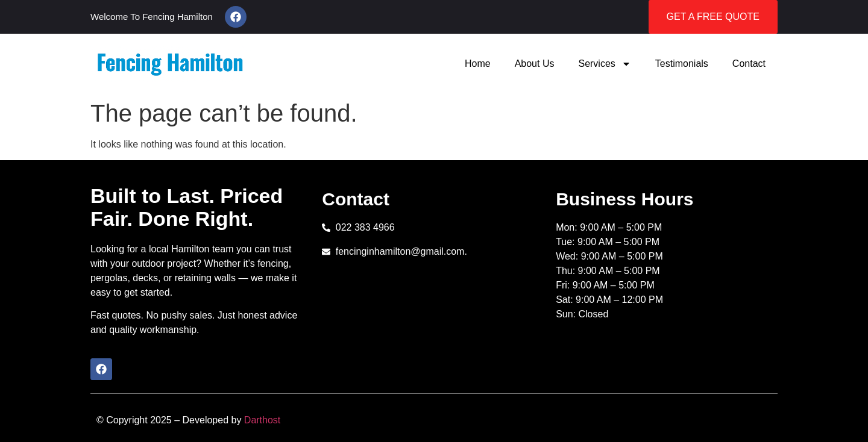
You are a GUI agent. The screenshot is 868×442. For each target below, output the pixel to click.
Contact (749, 64)
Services (604, 64)
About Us (535, 64)
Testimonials (682, 64)
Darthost (262, 420)
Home (478, 64)
